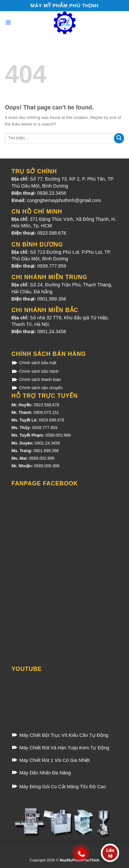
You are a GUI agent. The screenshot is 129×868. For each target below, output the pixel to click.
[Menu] (8, 22)
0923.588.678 (52, 233)
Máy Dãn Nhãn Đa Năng (41, 773)
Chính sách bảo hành (35, 371)
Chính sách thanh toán (36, 380)
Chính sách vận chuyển (37, 388)
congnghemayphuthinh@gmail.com (64, 200)
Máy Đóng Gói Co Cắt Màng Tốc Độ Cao (59, 787)
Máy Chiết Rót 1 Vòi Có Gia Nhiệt (51, 760)
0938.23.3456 (52, 193)
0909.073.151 (46, 413)
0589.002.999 (42, 458)
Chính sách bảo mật (34, 363)
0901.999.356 (52, 299)
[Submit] (119, 138)
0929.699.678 (51, 420)
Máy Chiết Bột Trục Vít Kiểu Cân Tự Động (60, 735)
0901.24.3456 (52, 332)
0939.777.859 (52, 266)
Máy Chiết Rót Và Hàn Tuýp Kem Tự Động (60, 748)
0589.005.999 (47, 466)
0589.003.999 (58, 435)
